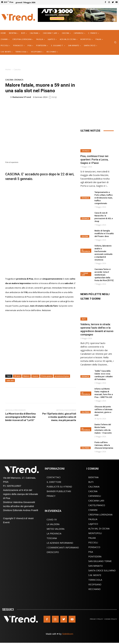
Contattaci (54, 477)
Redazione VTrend (22, 97)
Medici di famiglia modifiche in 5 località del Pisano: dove (104, 234)
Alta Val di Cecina (99, 529)
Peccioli (93, 543)
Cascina (17, 69)
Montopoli (95, 533)
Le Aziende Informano (60, 543)
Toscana (52, 538)
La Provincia (86, 251)
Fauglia (93, 519)
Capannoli (95, 496)
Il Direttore (54, 482)
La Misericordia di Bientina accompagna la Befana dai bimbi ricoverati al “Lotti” (20, 417)
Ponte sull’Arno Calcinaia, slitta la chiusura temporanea (104, 445)
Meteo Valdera (56, 529)
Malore (26, 376)
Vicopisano (95, 584)
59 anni (17, 376)
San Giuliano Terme (100, 561)
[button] (115, 42)
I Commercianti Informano (63, 547)
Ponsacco (94, 547)
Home (8, 69)
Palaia (92, 538)
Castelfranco (97, 505)
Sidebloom (68, 634)
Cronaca (19, 80)
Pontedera (95, 556)
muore (35, 376)
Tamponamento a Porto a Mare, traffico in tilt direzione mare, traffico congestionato (104, 198)
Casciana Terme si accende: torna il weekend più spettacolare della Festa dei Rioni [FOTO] (104, 275)
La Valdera (53, 524)
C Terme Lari (85, 274)
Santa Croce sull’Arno (102, 570)
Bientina (93, 477)
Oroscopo (53, 552)
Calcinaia (86, 412)
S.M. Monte (95, 575)
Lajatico (93, 524)
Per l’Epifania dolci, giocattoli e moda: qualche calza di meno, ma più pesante (59, 417)
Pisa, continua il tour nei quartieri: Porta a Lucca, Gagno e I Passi (94, 159)
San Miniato (96, 566)
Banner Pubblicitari (59, 491)
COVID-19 (52, 520)
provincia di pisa (62, 376)
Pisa (91, 552)
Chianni (93, 510)
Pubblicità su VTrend (59, 487)
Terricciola (95, 580)
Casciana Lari (96, 501)
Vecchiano (94, 589)
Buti (84, 319)
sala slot (10, 380)
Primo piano (47, 376)
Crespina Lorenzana (100, 515)
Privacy (51, 496)
